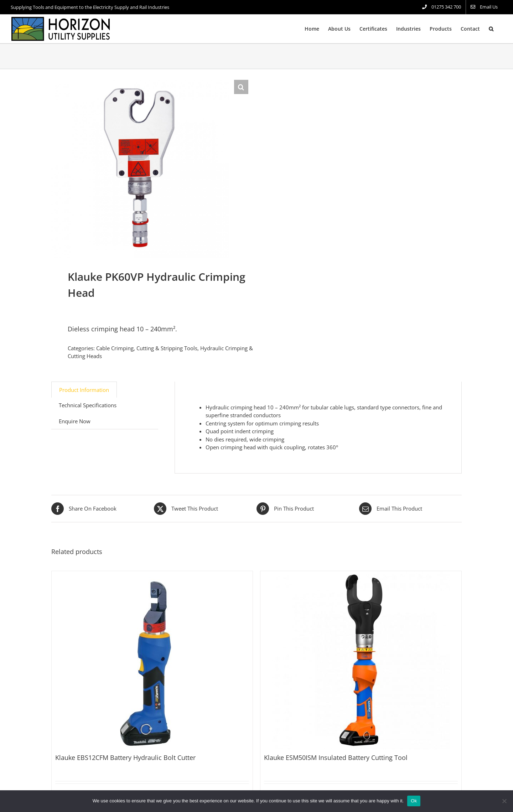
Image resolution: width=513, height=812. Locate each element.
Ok (414, 801)
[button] (491, 29)
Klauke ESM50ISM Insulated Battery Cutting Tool (336, 757)
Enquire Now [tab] (75, 421)
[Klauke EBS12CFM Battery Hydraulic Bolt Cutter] (152, 660)
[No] (504, 801)
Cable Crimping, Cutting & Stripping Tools (147, 348)
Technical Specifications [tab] (88, 405)
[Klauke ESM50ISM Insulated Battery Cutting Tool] (361, 660)
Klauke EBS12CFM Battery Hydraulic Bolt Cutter (125, 757)
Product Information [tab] (84, 390)
